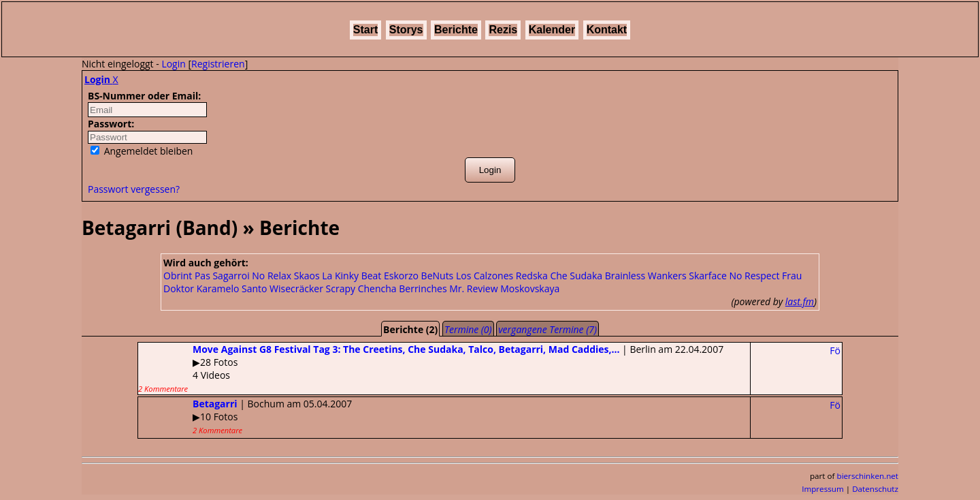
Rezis (503, 30)
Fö (835, 350)
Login (173, 64)
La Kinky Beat (352, 276)
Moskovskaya (530, 288)
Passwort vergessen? (134, 189)
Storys (406, 30)
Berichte (456, 30)
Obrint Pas (187, 276)
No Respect (755, 276)
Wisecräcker (296, 288)
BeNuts (438, 276)
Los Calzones (485, 276)
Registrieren (218, 64)
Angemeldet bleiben (142, 151)
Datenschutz (875, 489)
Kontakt (607, 30)
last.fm (800, 301)
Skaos (307, 276)
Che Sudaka (576, 276)
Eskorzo (401, 276)
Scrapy (341, 288)
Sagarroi (231, 276)
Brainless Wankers (646, 276)
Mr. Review (473, 288)
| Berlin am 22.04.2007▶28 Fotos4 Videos (431, 368)
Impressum (823, 489)
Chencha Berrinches (403, 288)
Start (365, 30)
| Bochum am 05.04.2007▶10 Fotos (245, 416)
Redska (532, 276)
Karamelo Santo (232, 288)
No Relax (272, 276)
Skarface (708, 276)
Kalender (552, 30)
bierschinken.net (868, 476)
